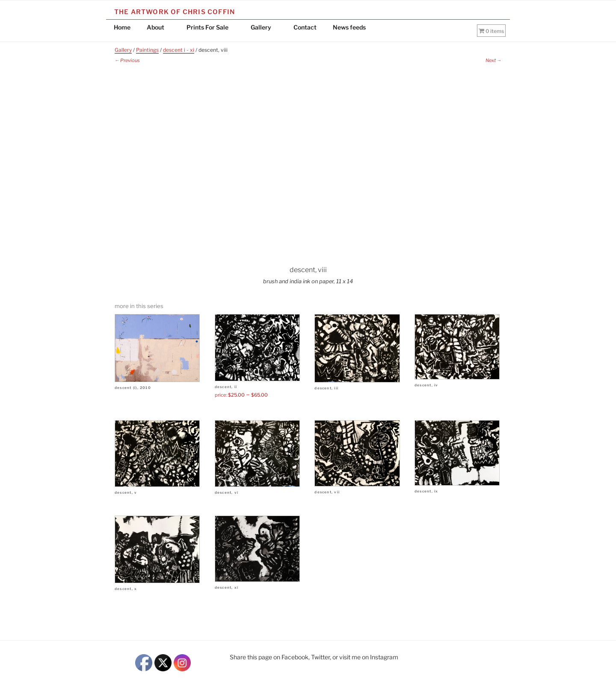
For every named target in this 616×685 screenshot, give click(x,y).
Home (122, 27)
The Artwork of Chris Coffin (175, 12)
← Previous (127, 60)
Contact (305, 27)
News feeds (349, 27)
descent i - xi (179, 50)
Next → (493, 60)
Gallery (265, 27)
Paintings (147, 50)
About (160, 27)
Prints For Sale (212, 27)
